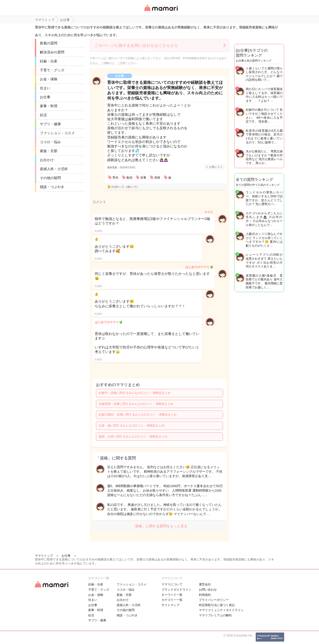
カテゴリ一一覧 (172, 600)
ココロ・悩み (50, 142)
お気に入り (216, 167)
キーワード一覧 (172, 595)
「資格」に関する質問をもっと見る (159, 526)
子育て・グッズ (52, 70)
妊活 (43, 115)
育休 (115, 178)
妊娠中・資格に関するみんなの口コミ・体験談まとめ (135, 393)
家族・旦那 (49, 151)
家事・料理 (49, 106)
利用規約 (205, 595)
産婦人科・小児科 (54, 169)
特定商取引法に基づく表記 (217, 605)
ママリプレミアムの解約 (215, 615)
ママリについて (172, 584)
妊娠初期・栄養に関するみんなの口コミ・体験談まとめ (136, 404)
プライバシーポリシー (214, 600)
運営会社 (205, 584)
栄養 (143, 178)
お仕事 (45, 97)
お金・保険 (49, 79)
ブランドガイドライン (176, 590)
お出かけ (47, 160)
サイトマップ (170, 605)
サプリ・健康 (50, 124)
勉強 (129, 178)
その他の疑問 (50, 178)
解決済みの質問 (52, 52)
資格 (157, 178)
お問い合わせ (208, 590)
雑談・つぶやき (52, 187)
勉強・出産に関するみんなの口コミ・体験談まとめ (133, 436)
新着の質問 (49, 43)
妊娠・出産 (49, 61)
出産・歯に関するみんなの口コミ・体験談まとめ (132, 426)
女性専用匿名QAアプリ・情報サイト (161, 12)
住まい (45, 88)
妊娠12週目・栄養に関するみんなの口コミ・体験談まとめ (138, 415)
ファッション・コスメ (57, 133)
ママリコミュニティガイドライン (221, 610)
